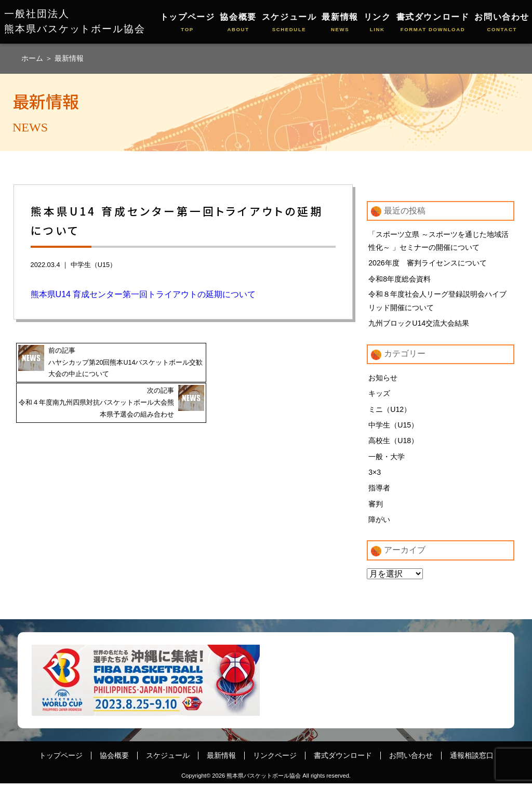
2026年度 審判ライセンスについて (428, 263)
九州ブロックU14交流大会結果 (419, 325)
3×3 (375, 475)
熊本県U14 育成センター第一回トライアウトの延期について (144, 294)
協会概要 (238, 23)
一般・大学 (387, 459)
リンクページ (275, 759)
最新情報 (340, 23)
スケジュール (289, 23)
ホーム (33, 58)
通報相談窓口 (472, 759)
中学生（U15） (94, 265)
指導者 (379, 491)
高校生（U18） (393, 443)
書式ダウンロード (433, 23)
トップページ (188, 23)
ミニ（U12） (390, 411)
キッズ (379, 395)
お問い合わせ (502, 23)
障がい (379, 523)
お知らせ (383, 379)
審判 (376, 507)
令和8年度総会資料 (400, 279)
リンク (377, 23)
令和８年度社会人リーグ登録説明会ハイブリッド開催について (437, 302)
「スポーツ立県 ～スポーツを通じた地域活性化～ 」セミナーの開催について (438, 241)
